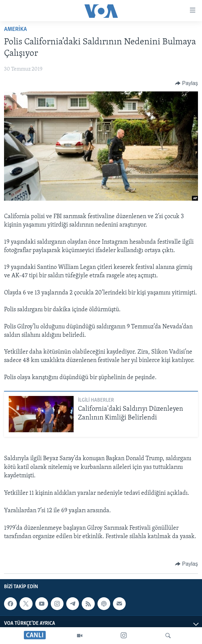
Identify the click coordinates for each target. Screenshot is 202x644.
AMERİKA (15, 29)
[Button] (187, 83)
